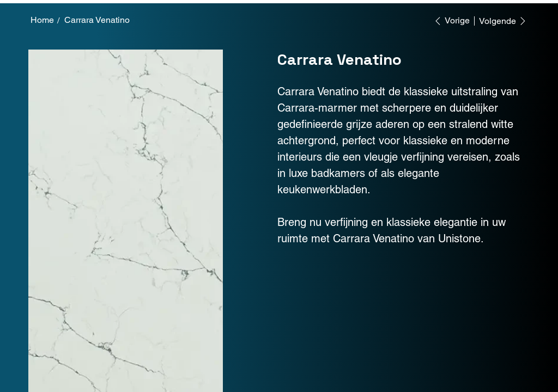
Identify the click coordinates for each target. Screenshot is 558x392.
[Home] (42, 20)
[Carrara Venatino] (97, 20)
